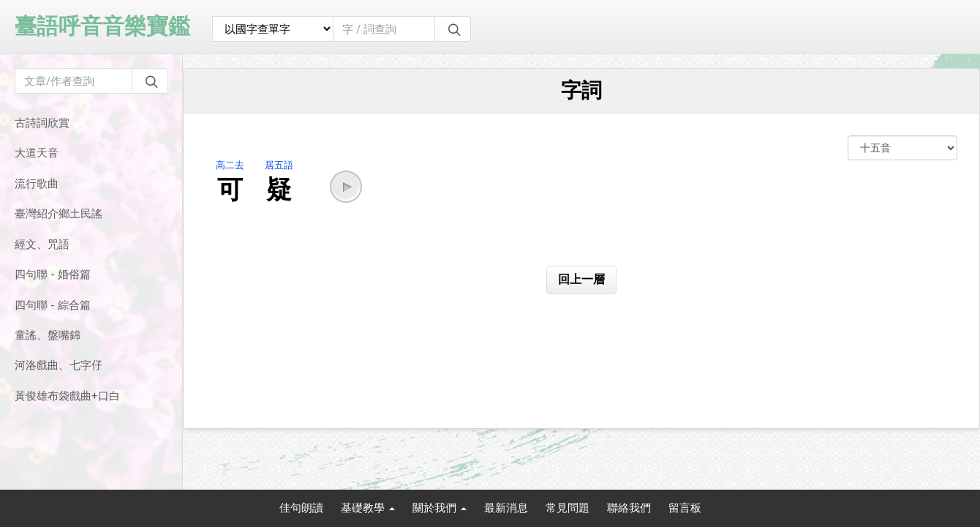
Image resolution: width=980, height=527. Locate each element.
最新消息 (506, 508)
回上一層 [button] (581, 279)
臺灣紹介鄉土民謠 (59, 214)
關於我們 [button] (440, 508)
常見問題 (568, 508)
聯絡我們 (629, 508)
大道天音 (37, 153)
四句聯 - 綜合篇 (53, 305)
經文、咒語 (42, 244)
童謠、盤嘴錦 (48, 335)
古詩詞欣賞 (42, 123)
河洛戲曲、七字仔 (59, 365)
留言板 (685, 508)
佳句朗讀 (301, 508)
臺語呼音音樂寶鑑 (102, 26)
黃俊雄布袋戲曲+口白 (67, 396)
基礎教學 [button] (368, 508)
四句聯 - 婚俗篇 (53, 274)
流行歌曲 (37, 184)
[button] (346, 187)
